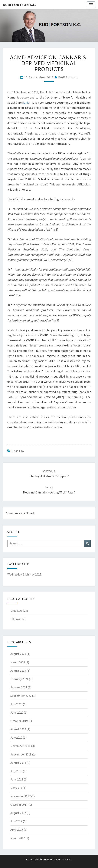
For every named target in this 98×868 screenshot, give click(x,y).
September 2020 (21, 696)
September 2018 (21, 754)
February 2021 (19, 679)
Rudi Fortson (68, 77)
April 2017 (17, 830)
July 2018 (16, 771)
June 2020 (17, 712)
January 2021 (19, 687)
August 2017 (18, 813)
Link (26, 102)
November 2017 (20, 796)
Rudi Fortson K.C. (20, 5)
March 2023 (18, 662)
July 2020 (16, 704)
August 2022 (18, 671)
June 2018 (17, 779)
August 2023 (18, 654)
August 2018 (18, 763)
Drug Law (18, 451)
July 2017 (16, 821)
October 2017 (19, 805)
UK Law (15, 619)
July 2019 (16, 737)
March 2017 (18, 838)
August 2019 (18, 729)
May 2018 (16, 788)
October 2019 (19, 721)
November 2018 (20, 746)
